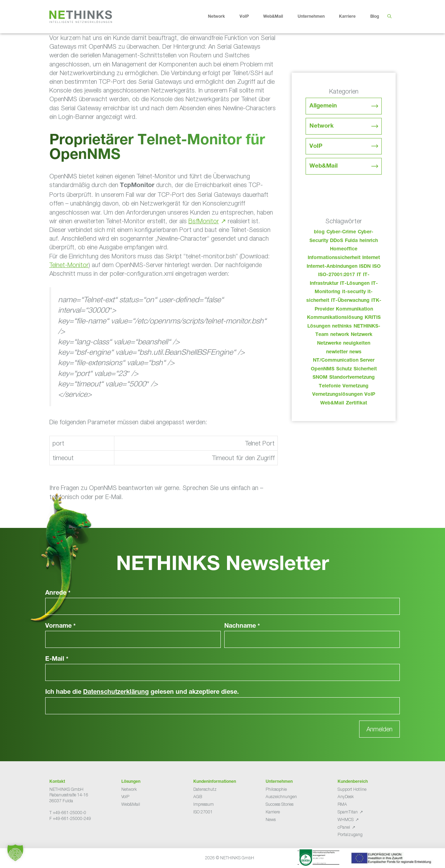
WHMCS (346, 819)
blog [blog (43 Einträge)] (319, 232)
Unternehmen (317, 17)
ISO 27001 (203, 812)
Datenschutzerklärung (116, 692)
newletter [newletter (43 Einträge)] (337, 352)
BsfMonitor (204, 221)
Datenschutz (205, 789)
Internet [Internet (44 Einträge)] (371, 258)
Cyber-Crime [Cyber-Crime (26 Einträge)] (341, 232)
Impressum (204, 804)
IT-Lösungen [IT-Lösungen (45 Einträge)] (355, 284)
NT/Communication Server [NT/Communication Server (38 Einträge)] (344, 361)
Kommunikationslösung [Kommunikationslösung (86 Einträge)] (335, 318)
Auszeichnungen (281, 797)
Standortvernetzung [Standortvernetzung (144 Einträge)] (352, 378)
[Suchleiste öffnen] (389, 17)
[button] (15, 853)
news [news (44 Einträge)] (355, 352)
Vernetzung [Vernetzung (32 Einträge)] (355, 386)
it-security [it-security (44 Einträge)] (354, 292)
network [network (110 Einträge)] (340, 335)
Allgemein (323, 106)
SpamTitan (348, 812)
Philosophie (276, 789)
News (271, 819)
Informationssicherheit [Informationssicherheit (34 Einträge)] (334, 258)
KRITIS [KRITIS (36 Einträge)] (373, 318)
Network (222, 17)
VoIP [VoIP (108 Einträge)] (370, 395)
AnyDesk (346, 797)
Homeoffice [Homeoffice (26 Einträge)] (344, 249)
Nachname (242, 626)
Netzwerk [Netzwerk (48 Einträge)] (362, 335)
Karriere (353, 17)
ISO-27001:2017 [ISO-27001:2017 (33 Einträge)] (337, 275)
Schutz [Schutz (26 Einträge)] (344, 369)
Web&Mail (278, 17)
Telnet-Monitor (69, 265)
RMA (342, 804)
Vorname (60, 626)
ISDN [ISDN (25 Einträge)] (365, 267)
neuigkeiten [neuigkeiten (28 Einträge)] (357, 344)
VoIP (250, 17)
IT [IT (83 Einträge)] (359, 275)
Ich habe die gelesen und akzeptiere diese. (142, 692)
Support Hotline (352, 789)
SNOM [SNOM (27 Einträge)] (320, 378)
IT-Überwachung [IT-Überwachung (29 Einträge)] (350, 301)
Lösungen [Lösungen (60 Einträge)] (319, 327)
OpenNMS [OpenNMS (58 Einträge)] (323, 369)
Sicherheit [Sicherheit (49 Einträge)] (365, 369)
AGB (198, 797)
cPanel (344, 827)
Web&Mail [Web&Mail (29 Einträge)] (332, 403)
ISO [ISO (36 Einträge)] (377, 267)
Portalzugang (350, 834)
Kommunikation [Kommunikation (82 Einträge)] (354, 310)
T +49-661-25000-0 (68, 813)
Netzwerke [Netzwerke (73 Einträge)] (329, 344)
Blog (375, 17)
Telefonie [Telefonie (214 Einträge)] (330, 386)
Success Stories (280, 804)
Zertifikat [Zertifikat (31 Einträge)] (357, 403)
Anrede (58, 593)
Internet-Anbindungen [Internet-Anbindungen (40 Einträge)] (332, 267)
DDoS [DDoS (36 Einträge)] (337, 241)
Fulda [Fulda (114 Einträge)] (351, 241)
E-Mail (57, 659)
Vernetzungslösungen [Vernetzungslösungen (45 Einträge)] (337, 395)
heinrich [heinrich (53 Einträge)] (369, 241)
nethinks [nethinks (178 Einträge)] (342, 327)
